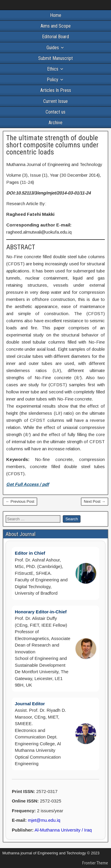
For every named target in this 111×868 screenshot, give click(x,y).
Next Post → (95, 501)
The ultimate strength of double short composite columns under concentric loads (52, 145)
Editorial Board (55, 37)
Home (56, 15)
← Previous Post (20, 501)
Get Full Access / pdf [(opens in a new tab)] (28, 484)
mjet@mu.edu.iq (44, 820)
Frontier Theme (95, 863)
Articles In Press (56, 90)
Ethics (53, 69)
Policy (53, 80)
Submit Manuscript (55, 58)
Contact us (55, 112)
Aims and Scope (56, 26)
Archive (55, 123)
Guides (53, 48)
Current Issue (55, 101)
